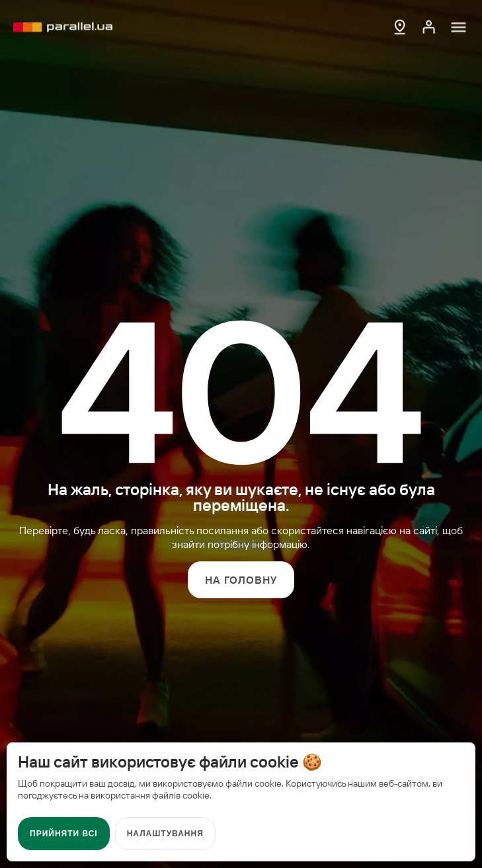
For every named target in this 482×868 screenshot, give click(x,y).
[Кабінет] (429, 26)
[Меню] (458, 26)
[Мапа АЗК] (400, 26)
